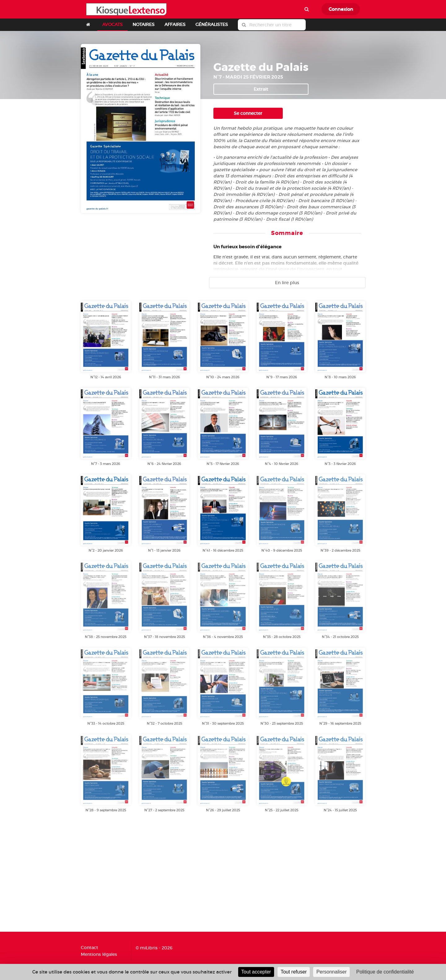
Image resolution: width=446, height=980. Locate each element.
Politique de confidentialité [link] (385, 972)
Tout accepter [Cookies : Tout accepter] (256, 972)
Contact (90, 948)
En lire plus (287, 283)
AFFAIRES (175, 24)
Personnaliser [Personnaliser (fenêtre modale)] (331, 972)
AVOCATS (112, 24)
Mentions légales (99, 954)
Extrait (261, 89)
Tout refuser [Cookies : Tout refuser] (294, 972)
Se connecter (248, 113)
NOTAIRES (144, 24)
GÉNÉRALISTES (212, 24)
